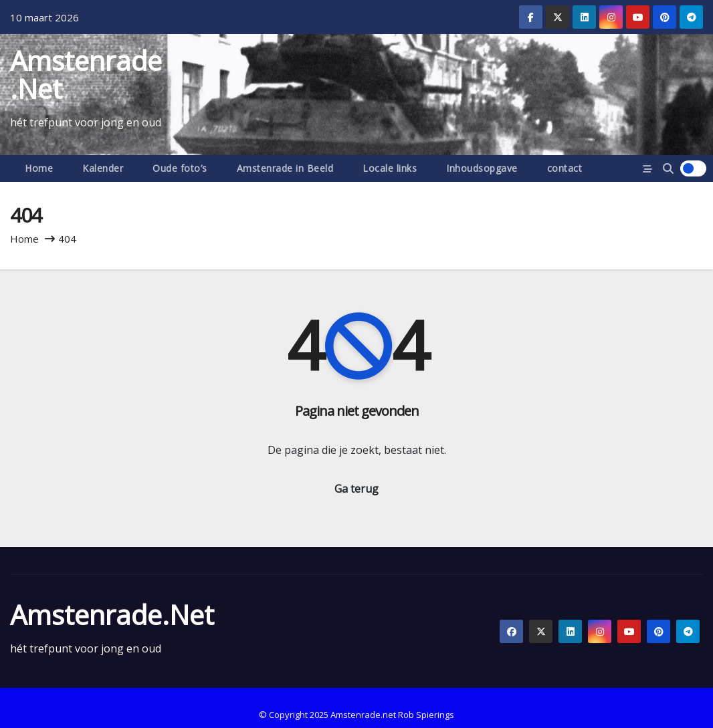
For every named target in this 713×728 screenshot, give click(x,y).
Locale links (390, 168)
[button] (668, 168)
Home (39, 168)
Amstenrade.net (86, 75)
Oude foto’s (180, 168)
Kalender (103, 168)
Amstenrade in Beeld (285, 168)
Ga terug (356, 489)
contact (565, 168)
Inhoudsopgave (482, 168)
